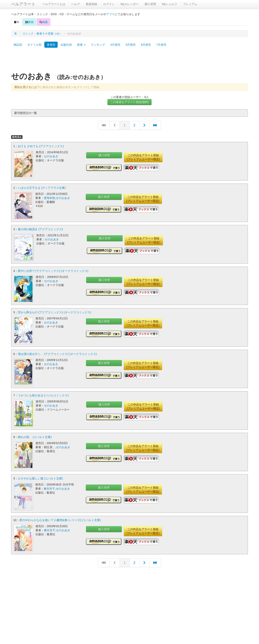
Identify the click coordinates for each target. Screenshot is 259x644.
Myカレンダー (130, 4)
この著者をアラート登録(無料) (129, 102)
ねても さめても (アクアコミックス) (41, 146)
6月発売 (146, 45)
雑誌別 (18, 45)
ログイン (109, 4)
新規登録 (91, 4)
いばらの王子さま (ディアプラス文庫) (42, 188)
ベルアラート (23, 4)
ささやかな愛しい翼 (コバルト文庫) (40, 478)
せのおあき (51, 156)
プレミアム (190, 4)
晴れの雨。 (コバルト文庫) (35, 436)
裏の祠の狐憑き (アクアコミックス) (40, 229)
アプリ (110, 14)
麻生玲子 (49, 488)
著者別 (51, 45)
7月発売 (161, 45)
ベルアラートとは (54, 4)
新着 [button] (81, 45)
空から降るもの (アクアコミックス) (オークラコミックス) (54, 312)
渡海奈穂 (49, 198)
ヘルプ (75, 4)
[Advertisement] (129, 61)
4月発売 (115, 45)
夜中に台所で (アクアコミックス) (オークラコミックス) (53, 270)
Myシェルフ (170, 4)
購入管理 (150, 4)
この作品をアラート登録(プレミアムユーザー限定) (143, 157)
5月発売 (131, 45)
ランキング (98, 45)
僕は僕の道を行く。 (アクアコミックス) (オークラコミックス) (57, 353)
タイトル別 (34, 45)
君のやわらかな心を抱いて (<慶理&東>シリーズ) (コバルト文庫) (60, 519)
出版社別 (66, 45)
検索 (44, 22)
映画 (29, 22)
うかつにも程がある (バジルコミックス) (43, 395)
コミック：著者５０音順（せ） (42, 34)
